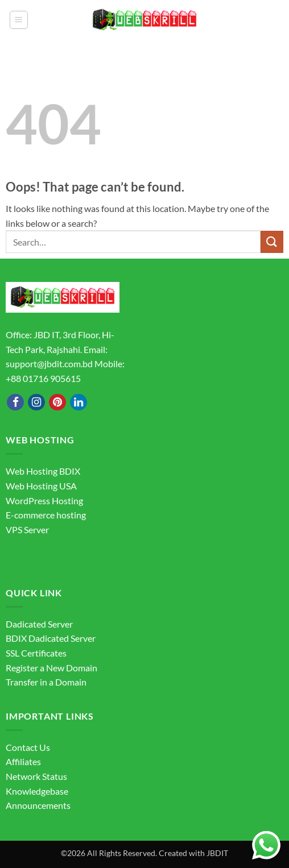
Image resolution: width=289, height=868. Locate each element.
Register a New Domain (51, 668)
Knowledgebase (37, 791)
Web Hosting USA (41, 486)
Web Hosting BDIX (43, 471)
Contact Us (28, 747)
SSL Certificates (36, 653)
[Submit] (272, 242)
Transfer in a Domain (46, 682)
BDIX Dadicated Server (51, 638)
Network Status (36, 776)
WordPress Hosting (44, 501)
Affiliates (23, 761)
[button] (19, 20)
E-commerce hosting (46, 515)
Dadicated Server (39, 624)
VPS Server (27, 529)
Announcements (38, 805)
